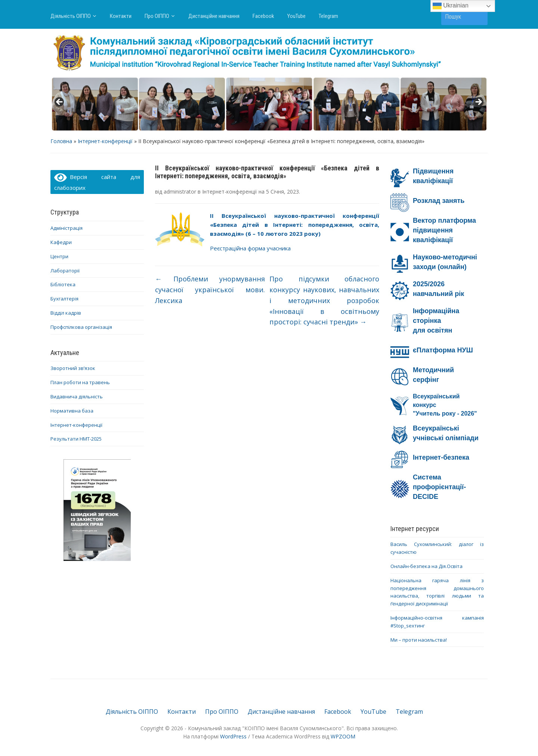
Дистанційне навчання (214, 16)
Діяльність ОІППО (71, 16)
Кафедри (61, 242)
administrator (180, 192)
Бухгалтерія (64, 299)
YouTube (296, 16)
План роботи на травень (80, 382)
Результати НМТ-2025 (76, 439)
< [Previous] (60, 102)
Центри (59, 256)
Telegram (328, 16)
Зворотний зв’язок (73, 368)
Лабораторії (65, 271)
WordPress (233, 736)
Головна (61, 141)
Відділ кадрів (66, 313)
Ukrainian (451, 6)
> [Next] (478, 102)
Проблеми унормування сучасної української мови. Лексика (210, 290)
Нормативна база (72, 411)
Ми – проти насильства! (419, 640)
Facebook (263, 16)
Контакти (121, 16)
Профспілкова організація (81, 327)
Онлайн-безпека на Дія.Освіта (426, 566)
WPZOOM (343, 736)
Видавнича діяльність (77, 396)
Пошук (478, 16)
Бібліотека (63, 284)
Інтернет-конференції (105, 141)
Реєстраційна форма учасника (250, 248)
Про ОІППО (157, 16)
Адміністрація (67, 228)
